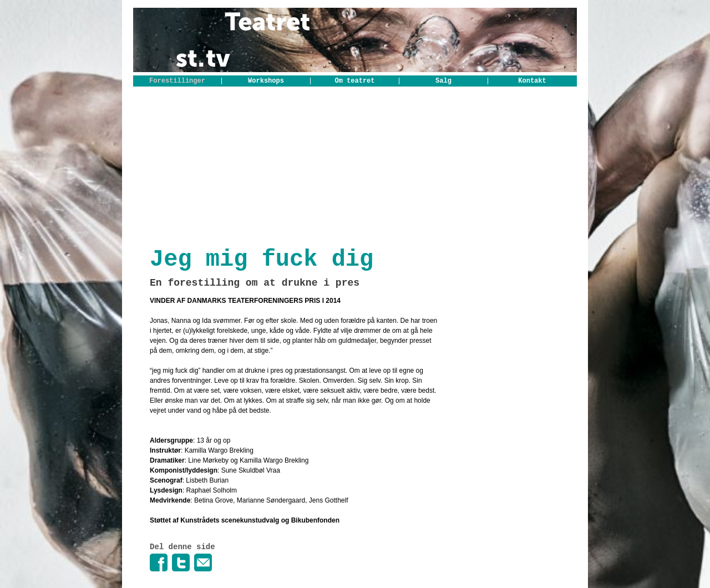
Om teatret (354, 81)
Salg (443, 81)
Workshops (266, 81)
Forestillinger (177, 81)
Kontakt (532, 81)
